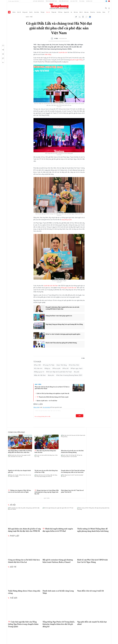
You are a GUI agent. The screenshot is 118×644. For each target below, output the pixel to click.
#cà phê (76, 372)
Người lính (67, 12)
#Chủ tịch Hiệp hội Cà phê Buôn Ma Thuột (59, 372)
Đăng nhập (36, 407)
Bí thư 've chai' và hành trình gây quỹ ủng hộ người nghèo (63, 334)
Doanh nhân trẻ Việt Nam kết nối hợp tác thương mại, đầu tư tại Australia (73, 471)
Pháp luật (54, 12)
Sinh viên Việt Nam (64, 1)
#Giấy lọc (47, 368)
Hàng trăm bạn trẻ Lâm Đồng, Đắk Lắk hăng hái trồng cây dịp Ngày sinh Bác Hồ (47, 492)
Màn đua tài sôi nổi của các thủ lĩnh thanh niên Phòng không (72, 451)
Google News (90, 17)
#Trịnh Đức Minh (74, 365)
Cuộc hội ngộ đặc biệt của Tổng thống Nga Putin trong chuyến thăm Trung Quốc (23, 624)
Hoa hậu (99, 12)
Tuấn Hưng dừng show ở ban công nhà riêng (24, 592)
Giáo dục (86, 12)
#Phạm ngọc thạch (76, 368)
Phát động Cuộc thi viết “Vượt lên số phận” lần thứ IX (72, 491)
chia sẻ (76, 17)
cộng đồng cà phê (66, 220)
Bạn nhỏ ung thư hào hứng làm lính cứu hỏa (45, 451)
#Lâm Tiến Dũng (62, 365)
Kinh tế (19, 12)
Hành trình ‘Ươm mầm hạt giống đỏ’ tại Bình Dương (61, 343)
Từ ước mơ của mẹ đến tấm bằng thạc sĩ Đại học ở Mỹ (46, 471)
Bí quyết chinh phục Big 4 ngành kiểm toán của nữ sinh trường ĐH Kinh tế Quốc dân (62, 308)
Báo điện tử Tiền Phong (59, 6)
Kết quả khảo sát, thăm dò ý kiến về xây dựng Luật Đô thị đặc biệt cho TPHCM (24, 530)
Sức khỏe (37, 12)
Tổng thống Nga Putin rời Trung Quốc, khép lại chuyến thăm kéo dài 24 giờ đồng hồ (59, 624)
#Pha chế (65, 368)
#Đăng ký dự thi (39, 372)
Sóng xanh (25, 12)
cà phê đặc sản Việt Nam (51, 286)
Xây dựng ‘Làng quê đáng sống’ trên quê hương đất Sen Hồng (64, 324)
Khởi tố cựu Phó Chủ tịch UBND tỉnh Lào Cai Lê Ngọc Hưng (92, 561)
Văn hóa (76, 12)
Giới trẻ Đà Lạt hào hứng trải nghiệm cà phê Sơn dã (53, 393)
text (80, 17)
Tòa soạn (82, 1)
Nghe (3, 46)
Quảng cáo (89, 1)
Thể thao (60, 12)
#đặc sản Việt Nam (40, 375)
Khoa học (93, 12)
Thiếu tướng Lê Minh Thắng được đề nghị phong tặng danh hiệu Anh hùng (93, 530)
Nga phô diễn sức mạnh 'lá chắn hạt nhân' (92, 623)
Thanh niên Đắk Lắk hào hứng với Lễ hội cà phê (53, 397)
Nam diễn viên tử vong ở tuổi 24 (90, 591)
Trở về (3, 62)
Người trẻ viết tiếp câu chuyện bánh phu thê (19, 471)
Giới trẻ (48, 12)
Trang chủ (9, 12)
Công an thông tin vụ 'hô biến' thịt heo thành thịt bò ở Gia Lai (24, 561)
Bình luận (3, 58)
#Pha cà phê (56, 368)
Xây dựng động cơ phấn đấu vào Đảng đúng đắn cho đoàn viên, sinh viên (20, 451)
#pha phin (51, 375)
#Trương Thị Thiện (49, 365)
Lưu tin (3, 54)
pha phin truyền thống (76, 60)
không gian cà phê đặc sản (69, 288)
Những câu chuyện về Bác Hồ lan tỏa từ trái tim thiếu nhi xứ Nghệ (19, 491)
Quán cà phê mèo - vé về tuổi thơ (47, 401)
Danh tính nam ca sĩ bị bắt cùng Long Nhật (58, 592)
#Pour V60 (37, 365)
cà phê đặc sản (63, 52)
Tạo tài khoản (46, 407)
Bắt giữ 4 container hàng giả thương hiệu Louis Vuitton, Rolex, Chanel (58, 561)
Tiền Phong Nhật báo (51, 1)
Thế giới (42, 12)
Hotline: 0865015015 (38, 1)
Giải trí (81, 12)
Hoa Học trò (74, 1)
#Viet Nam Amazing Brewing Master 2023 (69, 375)
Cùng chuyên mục (16, 432)
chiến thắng (48, 54)
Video (104, 12)
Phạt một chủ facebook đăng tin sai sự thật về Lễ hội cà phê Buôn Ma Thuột (52, 388)
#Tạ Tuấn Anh (38, 368)
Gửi (80, 416)
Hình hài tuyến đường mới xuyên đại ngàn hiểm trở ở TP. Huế (58, 530)
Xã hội (14, 12)
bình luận (86, 17)
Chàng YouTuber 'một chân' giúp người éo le (59, 316)
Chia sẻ (3, 50)
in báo (83, 17)
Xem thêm (109, 12)
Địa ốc (31, 12)
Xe (71, 12)
